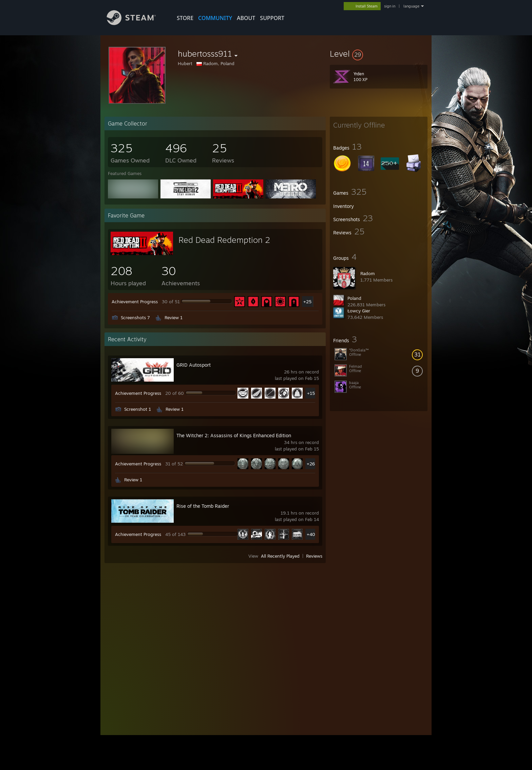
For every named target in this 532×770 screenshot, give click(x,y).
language (411, 6)
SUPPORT (272, 18)
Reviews (314, 556)
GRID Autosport (194, 365)
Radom (368, 273)
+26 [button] (311, 464)
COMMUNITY (215, 18)
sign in (390, 6)
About (246, 18)
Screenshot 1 (138, 409)
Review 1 (174, 317)
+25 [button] (307, 302)
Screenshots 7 (135, 317)
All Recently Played (280, 556)
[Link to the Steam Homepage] (136, 23)
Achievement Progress (135, 302)
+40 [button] (311, 534)
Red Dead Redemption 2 (224, 240)
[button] (379, 54)
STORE (185, 18)
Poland (354, 298)
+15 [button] (311, 393)
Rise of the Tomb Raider (203, 506)
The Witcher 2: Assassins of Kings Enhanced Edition (234, 435)
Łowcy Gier (359, 311)
